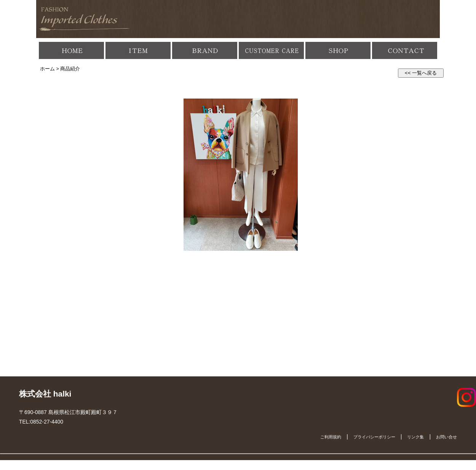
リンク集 (415, 437)
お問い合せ (446, 437)
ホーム (47, 69)
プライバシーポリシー (374, 437)
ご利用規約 (331, 437)
